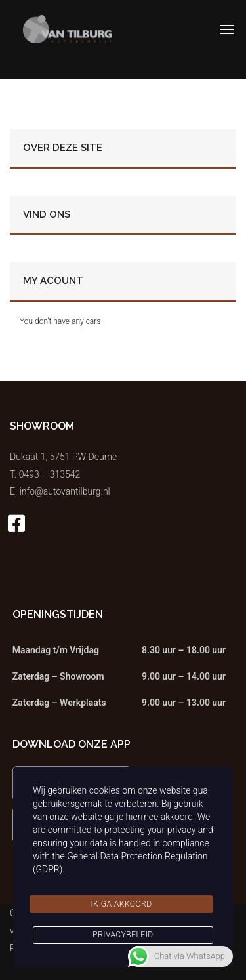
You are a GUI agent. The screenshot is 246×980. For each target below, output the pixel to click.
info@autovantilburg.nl (65, 491)
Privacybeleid (123, 935)
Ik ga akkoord (121, 904)
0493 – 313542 (50, 474)
